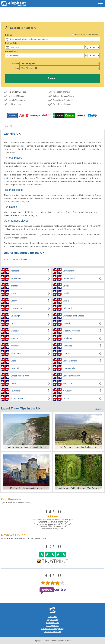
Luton (13, 383)
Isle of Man (16, 353)
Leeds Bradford (70, 361)
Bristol (66, 286)
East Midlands (17, 308)
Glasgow (14, 331)
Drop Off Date (11, 51)
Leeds (13, 361)
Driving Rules (52, 626)
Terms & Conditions (52, 632)
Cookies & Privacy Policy (52, 629)
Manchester (68, 383)
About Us (52, 617)
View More (99, 409)
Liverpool (15, 368)
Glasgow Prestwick (72, 331)
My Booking (52, 620)
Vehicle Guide (53, 623)
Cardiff (66, 293)
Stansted (67, 398)
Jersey (66, 353)
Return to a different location (86, 35)
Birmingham (68, 271)
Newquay (67, 391)
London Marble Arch (20, 376)
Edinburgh (68, 308)
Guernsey (15, 338)
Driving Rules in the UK (16, 259)
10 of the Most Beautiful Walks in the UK (78, 447)
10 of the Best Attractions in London (26, 488)
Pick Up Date (11, 43)
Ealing (66, 301)
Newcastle (15, 391)
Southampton (17, 398)
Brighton (14, 286)
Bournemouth (69, 278)
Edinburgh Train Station (74, 316)
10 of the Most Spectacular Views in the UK (26, 447)
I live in (16, 64)
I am (17, 68)
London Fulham (70, 368)
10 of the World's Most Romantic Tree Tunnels (78, 488)
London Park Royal (72, 376)
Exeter (13, 323)
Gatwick (67, 323)
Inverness (15, 346)
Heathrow (67, 338)
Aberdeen (15, 271)
